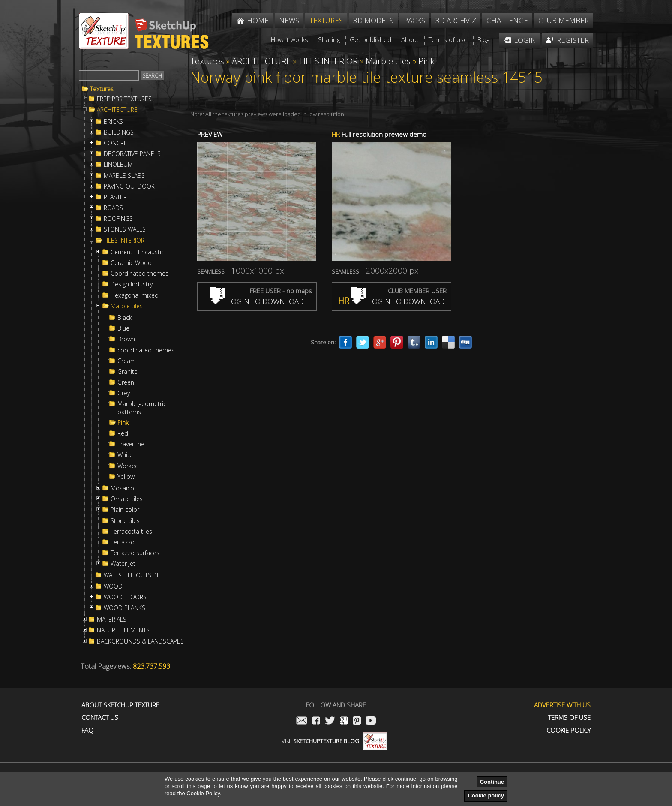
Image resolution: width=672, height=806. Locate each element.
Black (125, 318)
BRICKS (113, 122)
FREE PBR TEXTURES (124, 99)
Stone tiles (125, 521)
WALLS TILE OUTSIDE (132, 575)
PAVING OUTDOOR (129, 186)
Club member (564, 20)
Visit (334, 741)
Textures (102, 89)
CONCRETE (119, 143)
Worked (128, 466)
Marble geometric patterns (142, 408)
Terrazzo (123, 542)
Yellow (126, 477)
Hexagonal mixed (135, 295)
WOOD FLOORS (125, 597)
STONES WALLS (125, 229)
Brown (126, 339)
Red (123, 433)
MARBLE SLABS (124, 176)
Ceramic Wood (131, 263)
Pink (123, 423)
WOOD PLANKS (124, 608)
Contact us (100, 717)
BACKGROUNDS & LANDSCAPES (140, 641)
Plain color (125, 510)
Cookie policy (486, 795)
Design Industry (132, 284)
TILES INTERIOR (124, 241)
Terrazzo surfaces (135, 553)
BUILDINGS (119, 132)
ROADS (113, 208)
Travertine (131, 444)
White (125, 455)
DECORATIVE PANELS (132, 154)
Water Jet (123, 564)
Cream (127, 361)
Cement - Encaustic (137, 252)
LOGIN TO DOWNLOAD (257, 301)
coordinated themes (146, 350)
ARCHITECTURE (117, 110)
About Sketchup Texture (120, 705)
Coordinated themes (139, 274)
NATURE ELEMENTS (123, 630)
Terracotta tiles (131, 532)
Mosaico (122, 488)
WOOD (113, 586)
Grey (124, 393)
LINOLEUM (118, 165)
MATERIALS (112, 620)
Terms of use (569, 717)
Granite (127, 372)
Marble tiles (127, 306)
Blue (123, 328)
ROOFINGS (118, 219)
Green (126, 382)
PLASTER (115, 197)
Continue (492, 782)
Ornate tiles (127, 499)
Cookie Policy (568, 730)
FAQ (87, 730)
